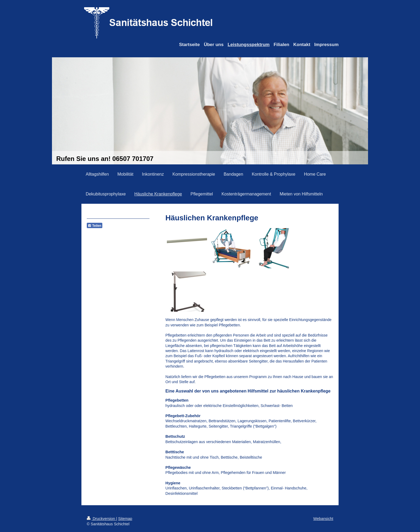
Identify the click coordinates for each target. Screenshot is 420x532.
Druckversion (101, 519)
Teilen (95, 226)
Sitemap (125, 519)
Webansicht (323, 519)
